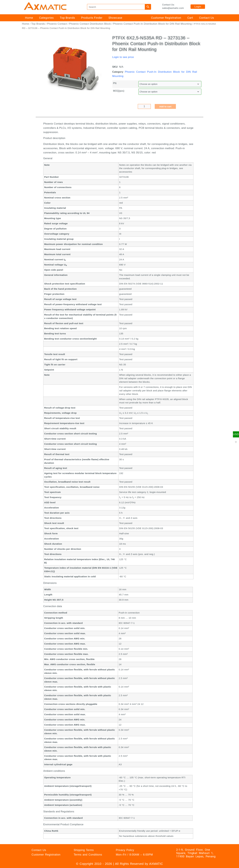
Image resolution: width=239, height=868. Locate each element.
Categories (46, 18)
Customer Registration (166, 18)
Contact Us (206, 18)
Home (29, 18)
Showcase (115, 18)
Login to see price (123, 57)
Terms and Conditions (88, 855)
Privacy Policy (125, 850)
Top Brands (67, 18)
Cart (190, 18)
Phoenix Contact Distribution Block (90, 24)
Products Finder (92, 18)
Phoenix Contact (57, 24)
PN (115, 83)
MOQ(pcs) (119, 91)
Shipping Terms (84, 850)
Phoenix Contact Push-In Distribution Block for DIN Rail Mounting (152, 24)
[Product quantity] (144, 106)
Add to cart (165, 107)
